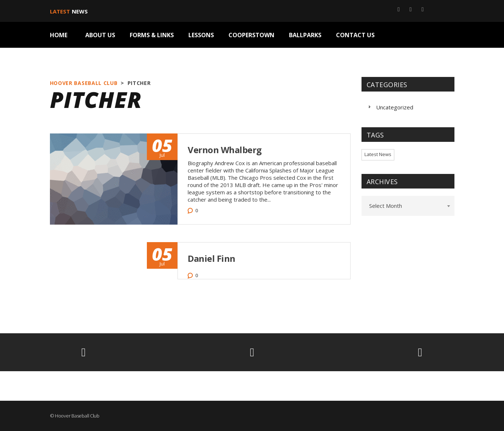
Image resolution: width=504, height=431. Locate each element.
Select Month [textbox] (386, 206)
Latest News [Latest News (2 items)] (378, 154)
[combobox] (408, 206)
